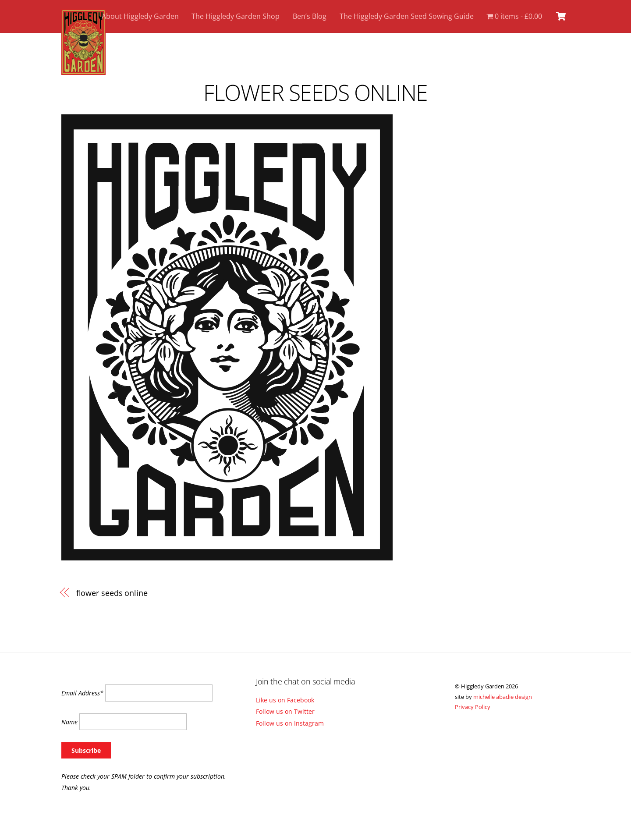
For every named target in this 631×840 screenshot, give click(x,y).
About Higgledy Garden (140, 16)
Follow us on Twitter (285, 711)
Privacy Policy (473, 707)
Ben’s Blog (310, 16)
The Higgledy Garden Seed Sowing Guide (407, 16)
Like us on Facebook (285, 700)
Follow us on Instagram (290, 723)
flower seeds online (315, 92)
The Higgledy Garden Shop (236, 16)
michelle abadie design (503, 697)
